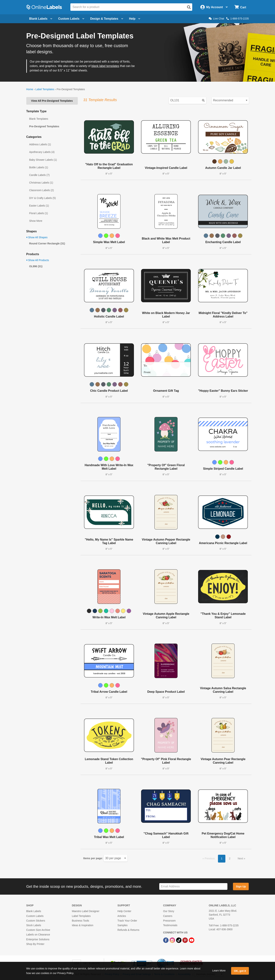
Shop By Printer (35, 944)
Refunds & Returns (128, 930)
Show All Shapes (37, 237)
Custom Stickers (36, 921)
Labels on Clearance (38, 935)
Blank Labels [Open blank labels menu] (41, 19)
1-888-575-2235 (238, 19)
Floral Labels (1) (39, 213)
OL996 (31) (36, 266)
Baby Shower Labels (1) (43, 160)
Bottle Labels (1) (39, 167)
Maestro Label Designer (86, 911)
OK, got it (240, 971)
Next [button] (241, 858)
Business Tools (80, 921)
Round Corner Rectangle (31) (47, 243)
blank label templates (105, 66)
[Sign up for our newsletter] (193, 887)
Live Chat (216, 19)
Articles (122, 916)
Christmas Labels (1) (41, 183)
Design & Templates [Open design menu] (107, 19)
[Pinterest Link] (185, 940)
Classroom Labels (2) (42, 190)
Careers (168, 916)
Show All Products (38, 260)
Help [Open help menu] (135, 19)
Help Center (124, 911)
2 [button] (230, 858)
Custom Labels (35, 916)
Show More (36, 221)
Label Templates (45, 89)
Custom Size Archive (38, 930)
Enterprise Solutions (38, 939)
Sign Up (241, 886)
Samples (122, 925)
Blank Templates (39, 119)
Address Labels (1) (40, 144)
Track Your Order (127, 921)
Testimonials (170, 925)
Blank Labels (34, 911)
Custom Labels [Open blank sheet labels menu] (71, 19)
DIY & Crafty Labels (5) (43, 198)
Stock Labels (34, 925)
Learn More (219, 971)
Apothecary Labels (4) (42, 152)
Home (30, 89)
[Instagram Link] (173, 940)
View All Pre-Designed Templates (52, 101)
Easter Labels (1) (39, 206)
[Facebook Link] (166, 940)
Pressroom (169, 921)
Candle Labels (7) (40, 175)
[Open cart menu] (240, 7)
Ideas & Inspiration (83, 925)
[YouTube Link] (192, 940)
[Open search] (189, 7)
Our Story (169, 911)
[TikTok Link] (179, 940)
